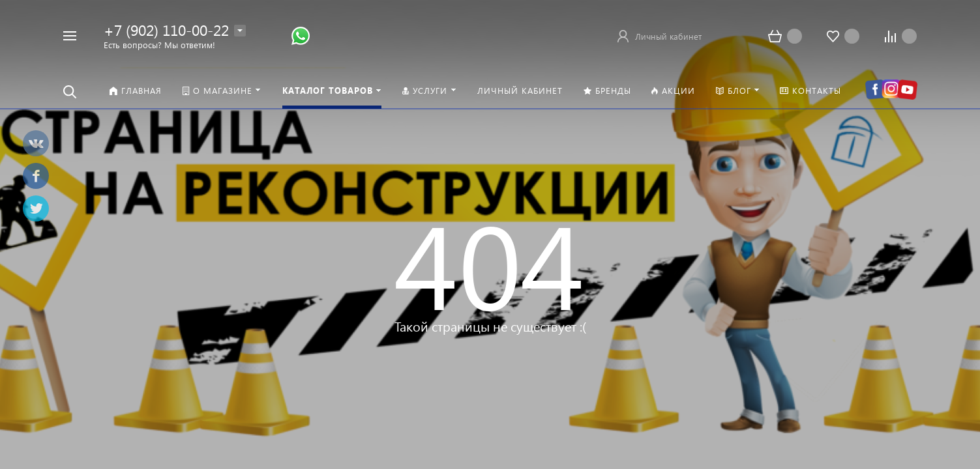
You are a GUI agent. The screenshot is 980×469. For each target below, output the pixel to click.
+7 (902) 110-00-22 (166, 30)
